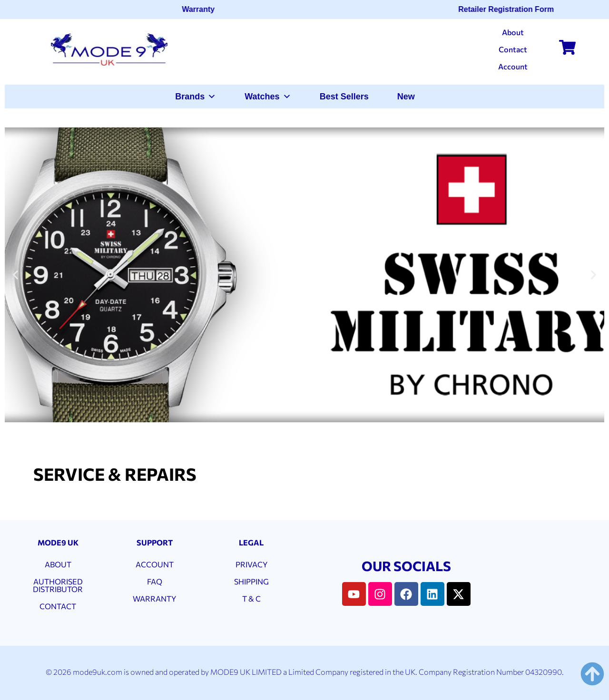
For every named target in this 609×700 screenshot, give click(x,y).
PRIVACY (251, 564)
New (406, 97)
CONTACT (58, 606)
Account (513, 66)
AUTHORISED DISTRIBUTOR (58, 585)
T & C (251, 598)
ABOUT (58, 564)
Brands (196, 97)
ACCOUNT (155, 564)
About (513, 32)
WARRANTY (154, 598)
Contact (513, 49)
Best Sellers (344, 97)
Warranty (201, 9)
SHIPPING (251, 581)
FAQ (155, 581)
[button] (15, 275)
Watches (268, 97)
